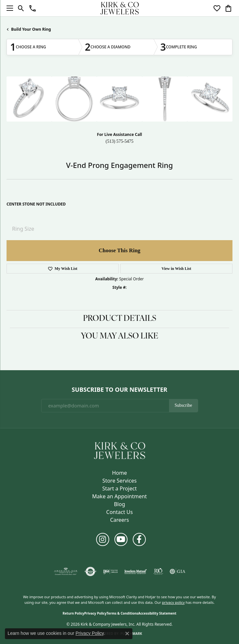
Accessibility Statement (157, 613)
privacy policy (173, 602)
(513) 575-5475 (119, 141)
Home (120, 473)
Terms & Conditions (122, 613)
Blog (119, 504)
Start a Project (119, 488)
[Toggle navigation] (8, 8)
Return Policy (74, 613)
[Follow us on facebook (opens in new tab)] (139, 539)
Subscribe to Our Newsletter (119, 390)
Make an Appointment (119, 496)
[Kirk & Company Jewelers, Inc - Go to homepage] (120, 450)
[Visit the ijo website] (110, 571)
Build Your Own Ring (31, 29)
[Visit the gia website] (178, 571)
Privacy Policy (95, 613)
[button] (21, 8)
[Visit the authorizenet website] (90, 571)
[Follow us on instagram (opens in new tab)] (103, 539)
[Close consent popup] (127, 634)
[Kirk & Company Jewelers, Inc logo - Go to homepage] (120, 8)
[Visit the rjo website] (158, 571)
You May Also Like (119, 337)
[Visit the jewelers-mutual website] (136, 571)
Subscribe (183, 405)
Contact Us (119, 512)
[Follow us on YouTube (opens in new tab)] (121, 539)
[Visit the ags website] (66, 571)
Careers (120, 520)
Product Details (120, 319)
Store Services (119, 481)
